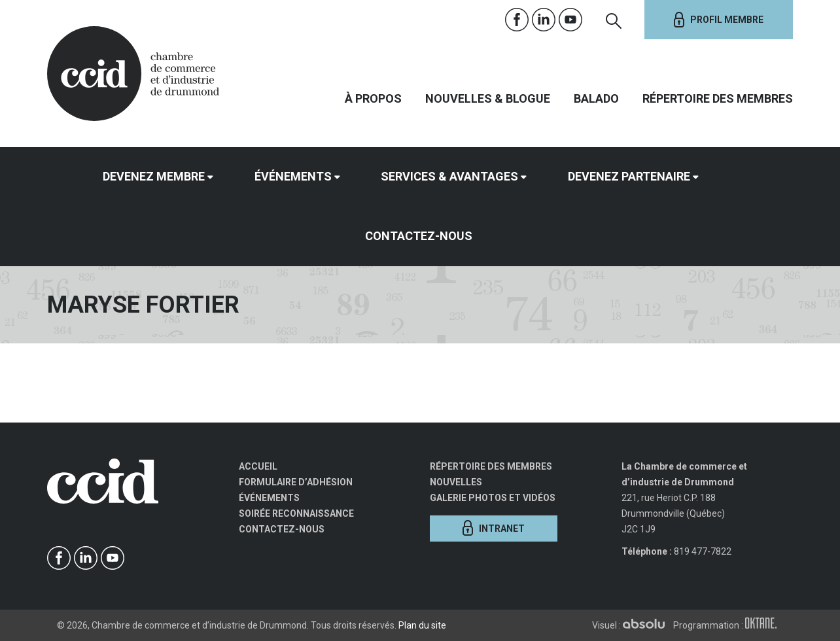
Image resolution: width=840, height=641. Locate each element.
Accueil (258, 466)
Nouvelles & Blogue (488, 98)
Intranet (494, 528)
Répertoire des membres (718, 98)
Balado (596, 98)
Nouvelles (456, 482)
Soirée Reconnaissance (296, 513)
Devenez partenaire (629, 176)
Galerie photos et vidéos (493, 498)
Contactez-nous (419, 236)
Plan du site (422, 625)
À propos (373, 98)
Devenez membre (154, 176)
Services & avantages (449, 176)
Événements (293, 176)
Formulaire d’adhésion (296, 482)
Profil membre (719, 20)
